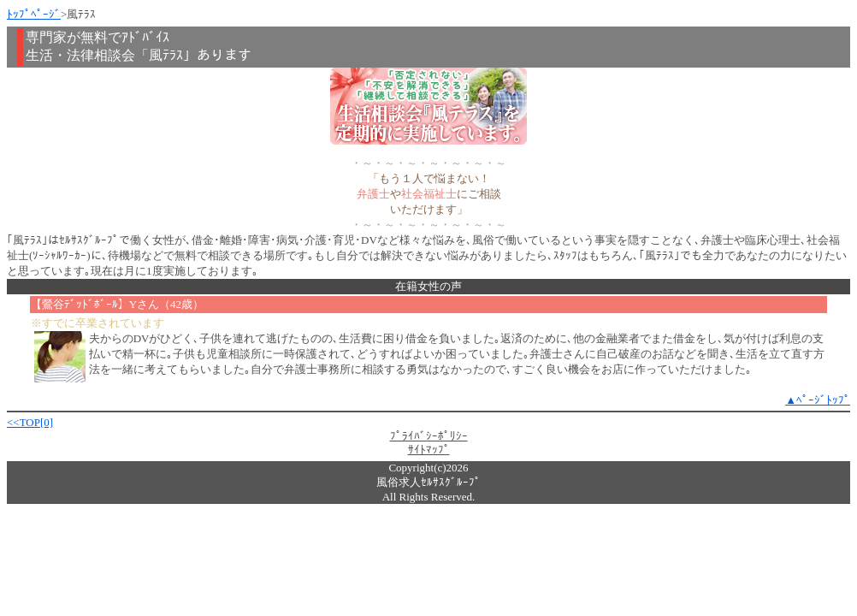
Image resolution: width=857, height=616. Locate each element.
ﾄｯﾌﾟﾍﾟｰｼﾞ (34, 14)
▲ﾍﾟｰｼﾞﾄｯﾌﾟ (818, 400)
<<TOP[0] (30, 422)
